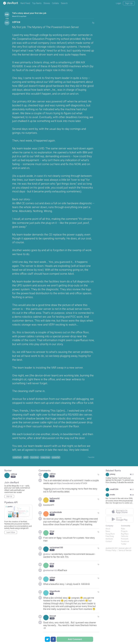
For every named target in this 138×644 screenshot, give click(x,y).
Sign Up (129, 3)
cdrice (17, 22)
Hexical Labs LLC (125, 549)
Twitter (124, 545)
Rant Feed (25, 3)
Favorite (91, 457)
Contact (109, 542)
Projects (124, 532)
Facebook (125, 542)
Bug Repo (125, 534)
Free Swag (110, 537)
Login (118, 3)
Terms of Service (125, 551)
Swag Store (110, 534)
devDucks (109, 540)
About (108, 529)
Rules (123, 529)
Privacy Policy (111, 551)
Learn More (11, 533)
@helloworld (57, 489)
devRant (109, 549)
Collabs (55, 3)
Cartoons (125, 537)
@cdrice (47, 555)
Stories (47, 3)
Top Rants (37, 3)
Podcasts (125, 540)
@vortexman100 (51, 571)
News (108, 532)
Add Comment (75, 639)
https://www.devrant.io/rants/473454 (74, 484)
